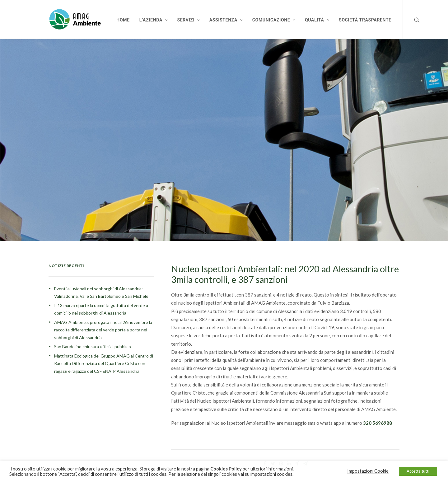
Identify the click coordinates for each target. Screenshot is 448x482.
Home (123, 20)
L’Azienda (154, 20)
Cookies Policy (226, 469)
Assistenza (226, 20)
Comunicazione (274, 20)
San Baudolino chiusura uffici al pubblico (93, 342)
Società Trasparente (365, 20)
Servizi (189, 20)
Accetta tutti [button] (418, 471)
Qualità (317, 20)
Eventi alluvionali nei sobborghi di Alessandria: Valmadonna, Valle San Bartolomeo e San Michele (101, 287)
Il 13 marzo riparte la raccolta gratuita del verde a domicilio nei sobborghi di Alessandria (101, 304)
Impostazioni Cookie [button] (368, 471)
